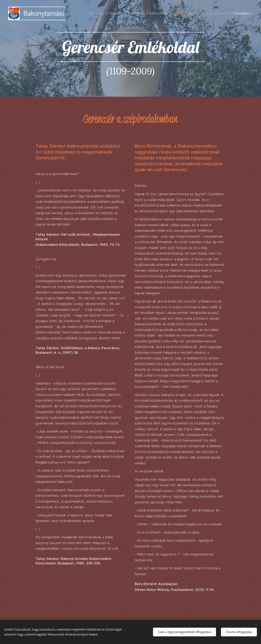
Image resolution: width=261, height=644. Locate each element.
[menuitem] (98, 13)
